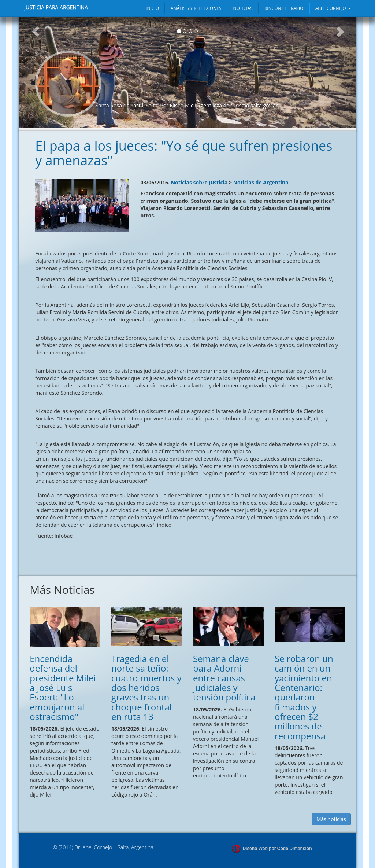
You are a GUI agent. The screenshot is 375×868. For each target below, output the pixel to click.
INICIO (152, 8)
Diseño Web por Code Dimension (277, 849)
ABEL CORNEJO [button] (333, 8)
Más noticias (331, 819)
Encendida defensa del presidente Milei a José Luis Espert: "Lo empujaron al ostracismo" (63, 687)
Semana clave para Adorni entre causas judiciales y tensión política (224, 678)
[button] (36, 72)
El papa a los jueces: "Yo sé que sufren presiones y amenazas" (184, 153)
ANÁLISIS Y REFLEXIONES (196, 8)
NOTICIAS (243, 8)
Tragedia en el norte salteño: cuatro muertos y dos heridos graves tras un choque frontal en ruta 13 (146, 687)
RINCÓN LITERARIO (284, 8)
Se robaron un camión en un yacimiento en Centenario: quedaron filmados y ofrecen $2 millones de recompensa (304, 697)
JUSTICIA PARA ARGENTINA (56, 7)
